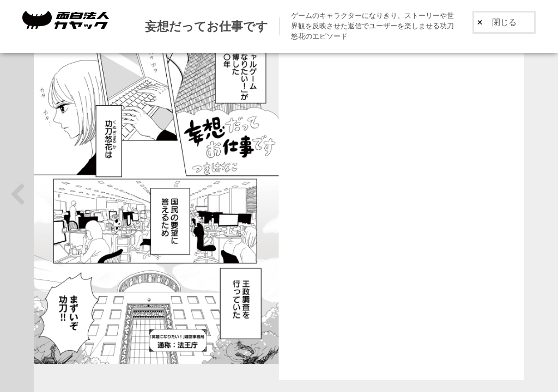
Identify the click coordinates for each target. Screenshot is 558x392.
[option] (402, 196)
